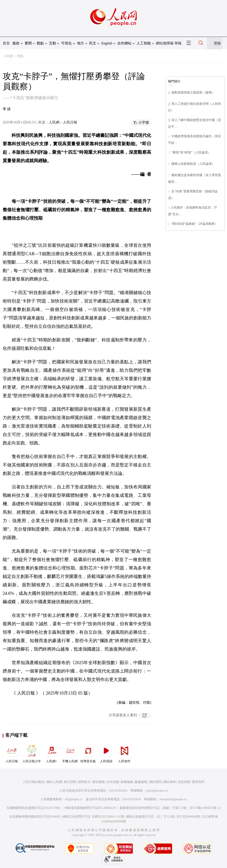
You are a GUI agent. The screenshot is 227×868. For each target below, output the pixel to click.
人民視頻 (106, 753)
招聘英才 (84, 782)
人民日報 (12, 753)
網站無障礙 (165, 43)
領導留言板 (88, 753)
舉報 (178, 43)
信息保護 (184, 782)
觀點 (21, 56)
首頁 (6, 43)
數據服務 (141, 782)
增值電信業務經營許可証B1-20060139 (90, 808)
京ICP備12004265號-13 (205, 808)
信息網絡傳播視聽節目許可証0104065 (35, 817)
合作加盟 (113, 782)
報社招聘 (70, 782)
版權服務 (127, 782)
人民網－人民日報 (63, 122)
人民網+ (52, 753)
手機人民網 (70, 753)
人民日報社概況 (33, 782)
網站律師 (170, 782)
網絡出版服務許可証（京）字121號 (150, 817)
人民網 (8, 56)
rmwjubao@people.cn (173, 799)
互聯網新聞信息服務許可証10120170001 (34, 808)
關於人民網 (54, 782)
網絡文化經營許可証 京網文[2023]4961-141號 (93, 817)
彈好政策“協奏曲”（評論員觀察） (194, 224)
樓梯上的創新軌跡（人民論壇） (193, 164)
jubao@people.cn (157, 791)
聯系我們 (198, 782)
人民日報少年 (32, 753)
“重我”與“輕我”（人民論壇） (191, 152)
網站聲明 (155, 782)
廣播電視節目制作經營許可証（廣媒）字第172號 (153, 808)
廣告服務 (98, 782)
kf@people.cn (74, 799)
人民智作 (124, 753)
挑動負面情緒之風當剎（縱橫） (193, 93)
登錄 (217, 43)
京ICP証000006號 (188, 817)
